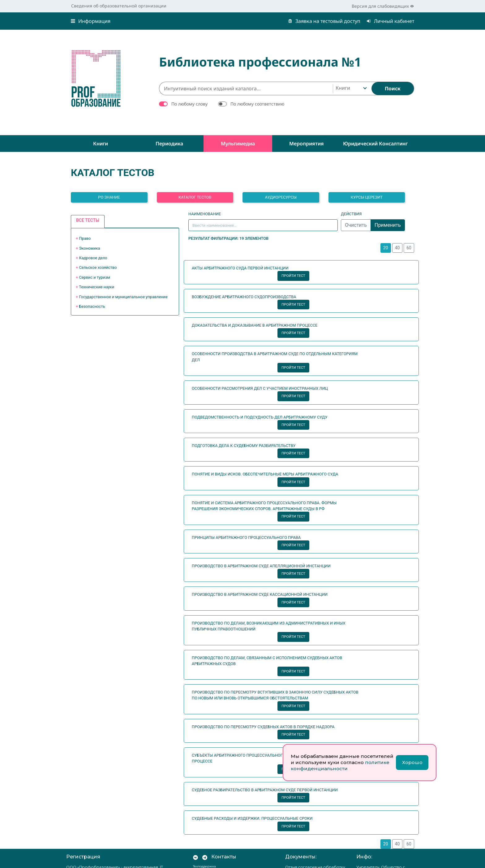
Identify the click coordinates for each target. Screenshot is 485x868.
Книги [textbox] (343, 88)
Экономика (89, 248)
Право (85, 238)
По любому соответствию (257, 104)
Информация (91, 21)
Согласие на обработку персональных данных (309, 805)
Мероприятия (307, 144)
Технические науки (97, 287)
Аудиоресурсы (281, 197)
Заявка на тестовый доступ (324, 21)
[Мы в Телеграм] (205, 738)
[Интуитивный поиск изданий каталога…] (246, 88)
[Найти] (393, 88)
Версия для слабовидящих (383, 6)
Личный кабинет (390, 21)
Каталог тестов (195, 197)
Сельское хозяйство (98, 267)
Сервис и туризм (94, 277)
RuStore (204, 842)
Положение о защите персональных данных (307, 791)
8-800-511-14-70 (212, 752)
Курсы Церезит (367, 197)
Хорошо (412, 762)
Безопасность (92, 306)
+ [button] (83, 238)
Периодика (169, 144)
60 (409, 248)
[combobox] (351, 88)
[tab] (88, 222)
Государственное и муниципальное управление (123, 297)
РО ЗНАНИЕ (109, 197)
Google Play (208, 854)
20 (386, 248)
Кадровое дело (93, 258)
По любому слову (189, 104)
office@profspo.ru (212, 819)
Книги (101, 144)
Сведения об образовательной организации (119, 6)
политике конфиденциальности (340, 765)
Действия (351, 214)
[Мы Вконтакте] (195, 738)
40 (397, 248)
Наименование (205, 214)
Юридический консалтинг (375, 144)
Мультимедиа (238, 144)
